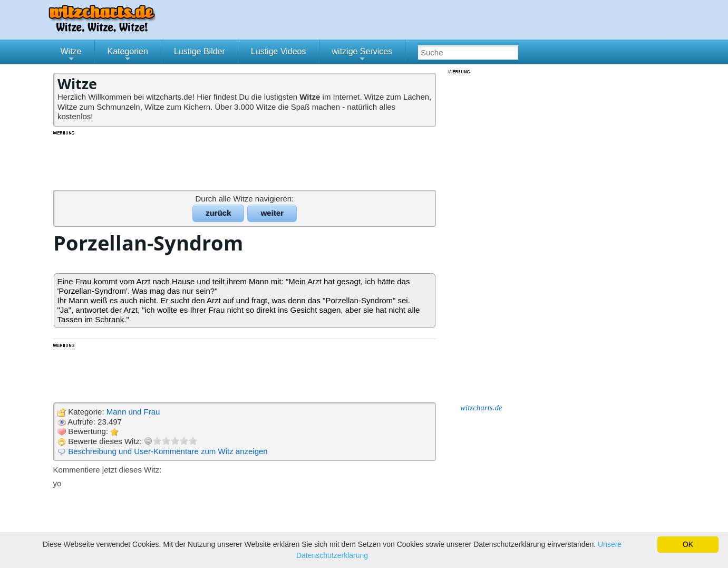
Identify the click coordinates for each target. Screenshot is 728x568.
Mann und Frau (133, 412)
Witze (71, 55)
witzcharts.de (481, 408)
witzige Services (362, 55)
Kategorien (128, 55)
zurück (218, 213)
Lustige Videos (279, 51)
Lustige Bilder (200, 51)
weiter (272, 213)
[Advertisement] (246, 160)
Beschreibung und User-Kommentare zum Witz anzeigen (168, 451)
